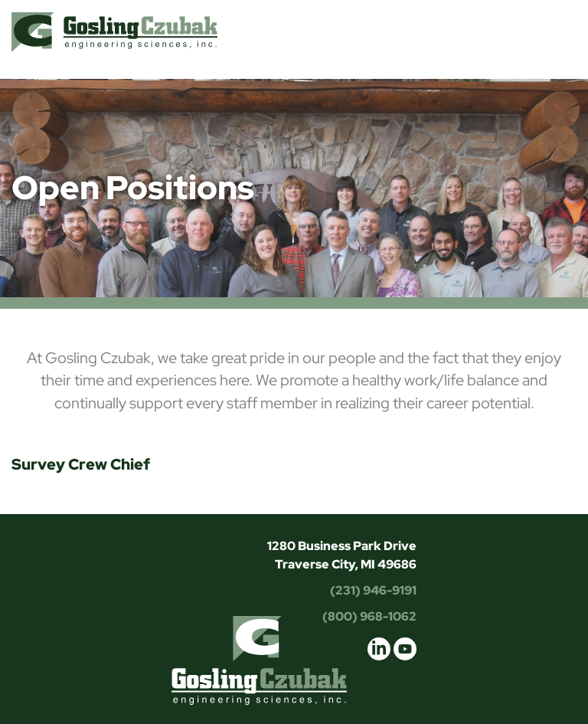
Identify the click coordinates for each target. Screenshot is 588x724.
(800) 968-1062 (369, 616)
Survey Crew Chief (81, 464)
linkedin (379, 649)
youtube (405, 649)
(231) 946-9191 (373, 590)
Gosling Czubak (114, 32)
